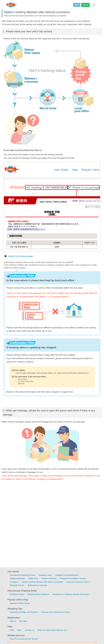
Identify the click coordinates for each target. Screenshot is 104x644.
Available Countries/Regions (67, 575)
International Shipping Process (22, 575)
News (19, 630)
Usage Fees (33, 578)
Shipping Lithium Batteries (38, 594)
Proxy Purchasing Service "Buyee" (24, 639)
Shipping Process (17, 585)
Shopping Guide (45, 575)
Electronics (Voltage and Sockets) (24, 612)
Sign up (13, 621)
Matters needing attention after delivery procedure (43, 582)
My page (23, 621)
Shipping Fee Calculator (38, 585)
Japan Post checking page (20, 256)
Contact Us (30, 630)
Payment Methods (49, 578)
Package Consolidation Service (73, 578)
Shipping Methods (17, 578)
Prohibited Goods (17, 594)
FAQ (11, 630)
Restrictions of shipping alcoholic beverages (71, 594)
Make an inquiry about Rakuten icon (52, 630)
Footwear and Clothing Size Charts (55, 612)
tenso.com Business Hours (77, 582)
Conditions (14, 582)
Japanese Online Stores (20, 603)
